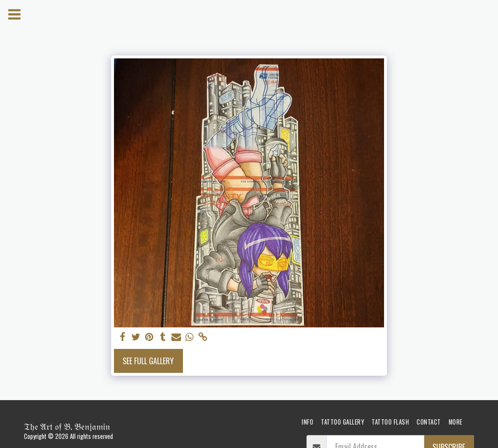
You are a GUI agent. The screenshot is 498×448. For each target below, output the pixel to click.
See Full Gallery (148, 361)
